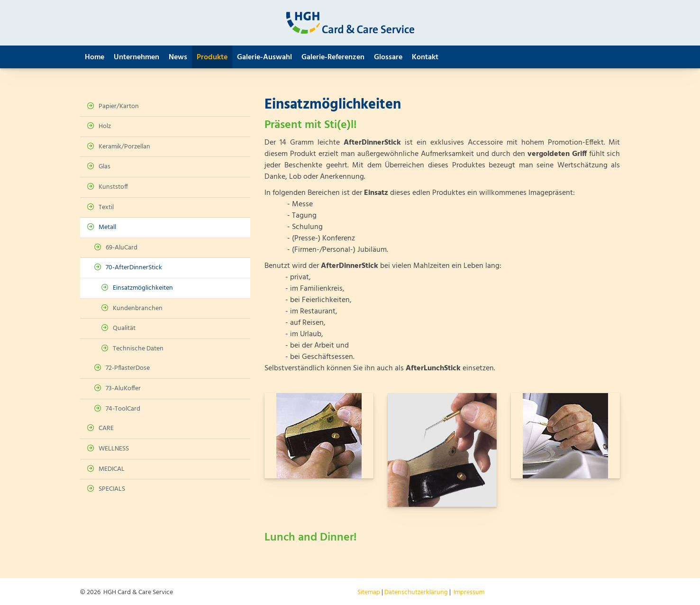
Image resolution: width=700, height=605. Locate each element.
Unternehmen (136, 57)
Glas (105, 167)
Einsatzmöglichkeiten (143, 288)
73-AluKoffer (123, 389)
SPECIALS (112, 489)
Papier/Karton (119, 106)
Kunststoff (113, 187)
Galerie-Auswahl (264, 57)
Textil (106, 207)
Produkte (212, 57)
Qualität (124, 328)
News (178, 57)
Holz (105, 126)
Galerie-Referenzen (333, 57)
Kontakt (425, 57)
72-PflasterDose (128, 368)
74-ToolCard (123, 409)
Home (95, 57)
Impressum (469, 592)
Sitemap (369, 592)
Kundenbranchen (138, 308)
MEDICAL (112, 469)
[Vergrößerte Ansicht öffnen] (319, 436)
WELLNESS (114, 449)
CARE (106, 428)
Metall (107, 227)
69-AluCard (122, 248)
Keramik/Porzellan (124, 147)
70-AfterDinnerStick (134, 268)
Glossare (388, 57)
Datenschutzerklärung (416, 592)
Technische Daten (138, 349)
